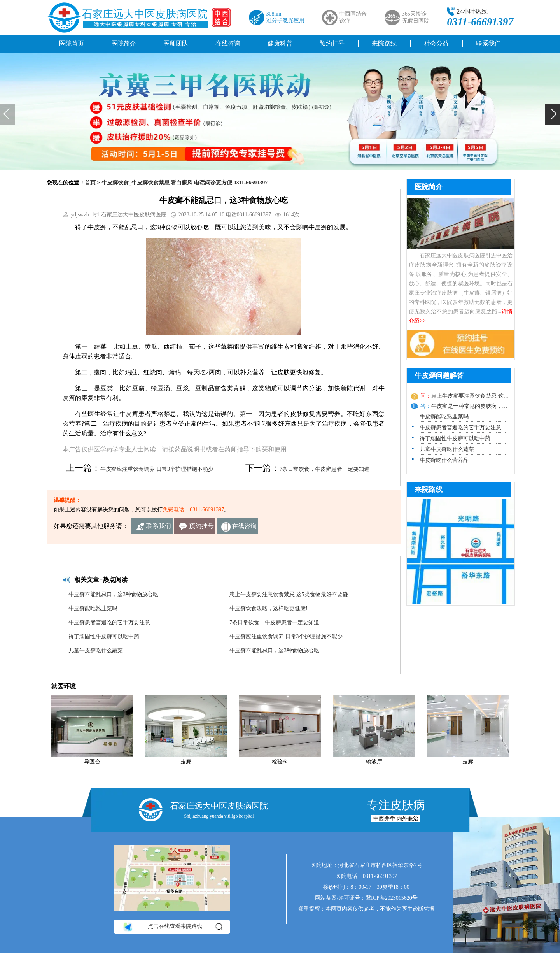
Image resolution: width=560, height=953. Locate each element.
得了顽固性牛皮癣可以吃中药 (104, 636)
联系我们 (488, 43)
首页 (90, 183)
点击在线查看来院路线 (172, 927)
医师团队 (176, 43)
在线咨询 (228, 43)
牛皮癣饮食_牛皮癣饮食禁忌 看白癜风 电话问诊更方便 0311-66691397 (185, 183)
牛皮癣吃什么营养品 (444, 460)
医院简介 (124, 43)
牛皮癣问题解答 (439, 376)
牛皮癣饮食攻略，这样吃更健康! (269, 608)
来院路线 (384, 43)
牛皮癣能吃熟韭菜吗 (93, 608)
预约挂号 (332, 43)
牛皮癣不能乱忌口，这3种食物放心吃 (113, 594)
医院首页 (72, 43)
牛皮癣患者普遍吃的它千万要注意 (109, 622)
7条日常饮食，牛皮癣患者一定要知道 (325, 469)
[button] (553, 114)
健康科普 (280, 43)
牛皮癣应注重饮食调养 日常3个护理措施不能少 (157, 469)
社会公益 (436, 43)
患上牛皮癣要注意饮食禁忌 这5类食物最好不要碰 (289, 594)
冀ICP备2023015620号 (392, 898)
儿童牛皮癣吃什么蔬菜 (96, 650)
